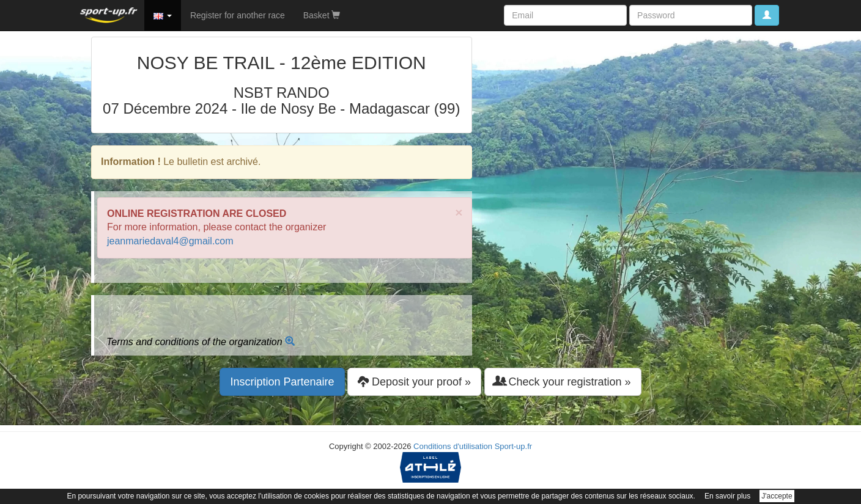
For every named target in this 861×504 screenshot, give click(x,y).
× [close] (459, 212)
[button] (163, 15)
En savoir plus (727, 496)
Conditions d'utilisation (453, 446)
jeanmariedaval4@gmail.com (170, 241)
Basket (322, 15)
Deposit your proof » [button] (414, 382)
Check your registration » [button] (563, 382)
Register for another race (238, 15)
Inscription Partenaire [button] (282, 382)
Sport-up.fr (513, 446)
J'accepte (777, 496)
